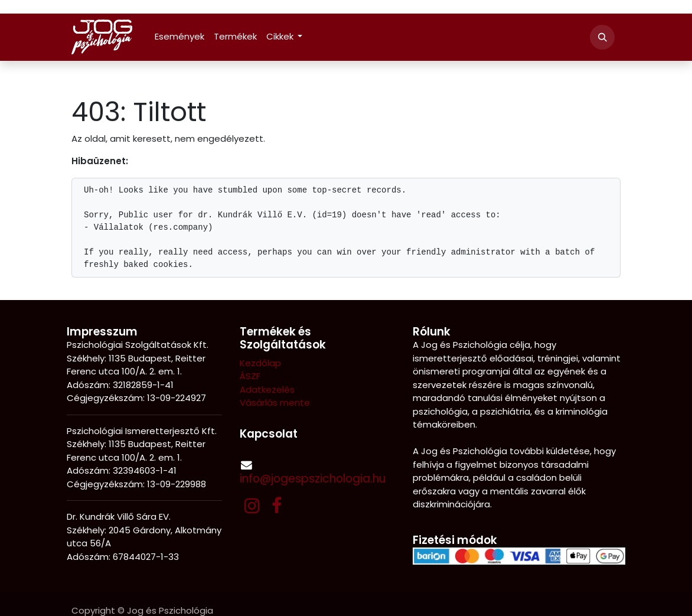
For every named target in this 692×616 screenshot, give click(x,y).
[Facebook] (277, 506)
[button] (602, 37)
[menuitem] (179, 37)
